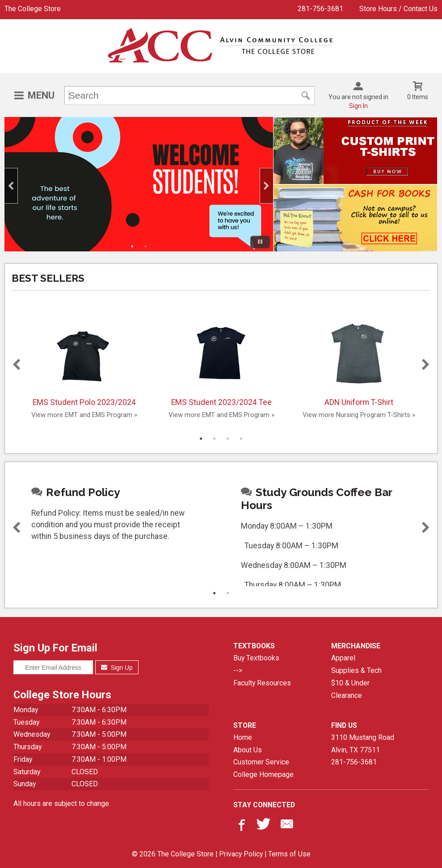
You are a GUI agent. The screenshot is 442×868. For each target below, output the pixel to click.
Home (243, 737)
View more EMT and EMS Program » (84, 415)
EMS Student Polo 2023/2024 (84, 360)
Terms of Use (289, 854)
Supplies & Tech (356, 670)
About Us (248, 750)
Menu (41, 95)
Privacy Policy (241, 854)
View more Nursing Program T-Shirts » (359, 415)
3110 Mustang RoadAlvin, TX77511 (363, 744)
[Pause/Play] (260, 242)
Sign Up (117, 668)
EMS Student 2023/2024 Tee (221, 360)
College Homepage (263, 774)
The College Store (33, 9)
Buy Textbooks (256, 658)
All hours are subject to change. (62, 803)
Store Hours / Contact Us (398, 9)
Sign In (358, 106)
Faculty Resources (262, 683)
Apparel (343, 658)
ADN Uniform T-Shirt (359, 360)
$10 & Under (350, 683)
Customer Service (261, 762)
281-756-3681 (320, 9)
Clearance (347, 695)
